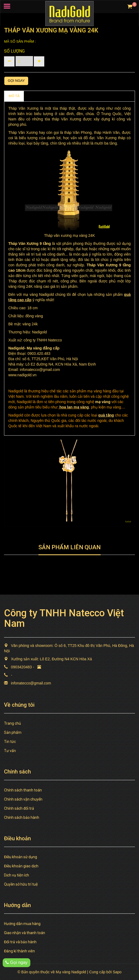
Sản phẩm (13, 732)
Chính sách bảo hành (22, 817)
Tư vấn (10, 751)
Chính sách (37, 96)
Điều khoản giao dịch (21, 866)
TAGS (59, 96)
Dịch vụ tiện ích (17, 875)
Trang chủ (12, 723)
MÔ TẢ (14, 96)
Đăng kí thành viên (19, 951)
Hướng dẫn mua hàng (22, 924)
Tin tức (10, 742)
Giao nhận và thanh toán (25, 933)
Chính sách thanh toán (23, 790)
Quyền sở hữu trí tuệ (21, 884)
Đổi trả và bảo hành (20, 942)
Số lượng (14, 51)
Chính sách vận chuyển (23, 799)
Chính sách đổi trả (19, 808)
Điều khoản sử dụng (21, 857)
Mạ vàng (34, 348)
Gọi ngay (16, 81)
